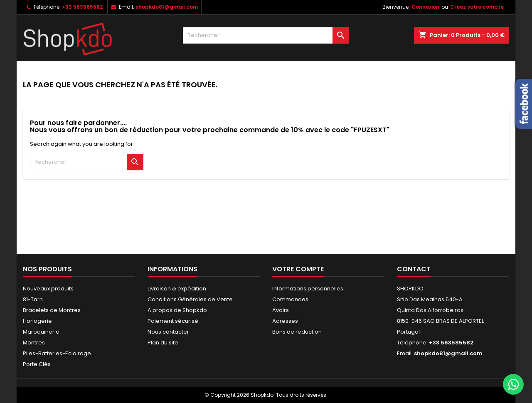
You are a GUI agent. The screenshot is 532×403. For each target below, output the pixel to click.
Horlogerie (37, 321)
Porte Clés (37, 364)
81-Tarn (33, 299)
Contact (414, 269)
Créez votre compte (477, 7)
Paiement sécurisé (173, 321)
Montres (34, 343)
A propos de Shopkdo (177, 310)
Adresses (285, 321)
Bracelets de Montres (52, 310)
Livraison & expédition (177, 289)
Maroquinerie (41, 332)
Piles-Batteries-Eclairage (57, 353)
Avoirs (281, 310)
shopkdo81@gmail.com (167, 7)
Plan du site (163, 343)
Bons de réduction (297, 332)
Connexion (425, 7)
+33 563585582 (82, 7)
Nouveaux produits (48, 289)
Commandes (290, 299)
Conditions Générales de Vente (190, 299)
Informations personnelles (308, 289)
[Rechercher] (266, 35)
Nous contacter (168, 332)
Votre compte (298, 269)
